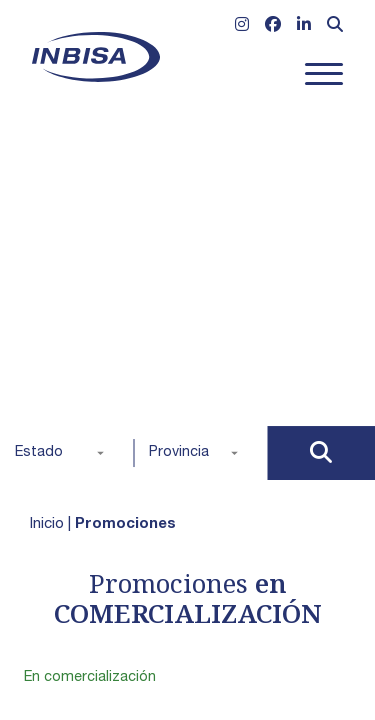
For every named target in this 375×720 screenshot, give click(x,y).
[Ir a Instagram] (242, 27)
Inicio (47, 524)
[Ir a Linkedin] (304, 27)
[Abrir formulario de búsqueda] (335, 27)
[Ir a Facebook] (273, 27)
